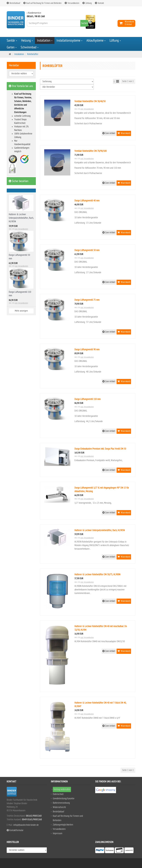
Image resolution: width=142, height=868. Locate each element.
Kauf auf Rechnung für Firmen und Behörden (42, 3)
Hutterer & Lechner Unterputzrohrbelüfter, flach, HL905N (100, 530)
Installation (45, 40)
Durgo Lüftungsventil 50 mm (87, 250)
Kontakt (99, 3)
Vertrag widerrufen (62, 789)
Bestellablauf (13, 3)
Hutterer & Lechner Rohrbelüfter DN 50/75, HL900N (97, 575)
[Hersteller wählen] (67, 87)
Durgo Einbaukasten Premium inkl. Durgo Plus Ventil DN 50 (100, 449)
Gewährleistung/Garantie (64, 799)
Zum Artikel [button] (109, 133)
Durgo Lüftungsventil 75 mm (87, 300)
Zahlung (87, 3)
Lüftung (115, 40)
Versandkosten (72, 3)
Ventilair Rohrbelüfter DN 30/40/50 (90, 101)
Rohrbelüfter (33, 54)
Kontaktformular (15, 830)
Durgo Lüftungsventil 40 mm (87, 201)
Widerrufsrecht (59, 807)
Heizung (27, 40)
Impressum (58, 833)
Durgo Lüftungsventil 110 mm (87, 399)
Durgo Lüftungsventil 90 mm (87, 350)
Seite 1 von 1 (128, 81)
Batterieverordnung (61, 803)
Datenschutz (58, 794)
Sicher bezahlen (19, 181)
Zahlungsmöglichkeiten (63, 825)
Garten (12, 47)
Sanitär (12, 40)
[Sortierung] (67, 82)
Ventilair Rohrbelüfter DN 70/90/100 (90, 151)
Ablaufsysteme (96, 40)
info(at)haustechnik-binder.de (26, 825)
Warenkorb (124, 133)
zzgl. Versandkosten (87, 109)
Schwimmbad (30, 47)
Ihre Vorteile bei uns (21, 86)
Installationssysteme (69, 40)
